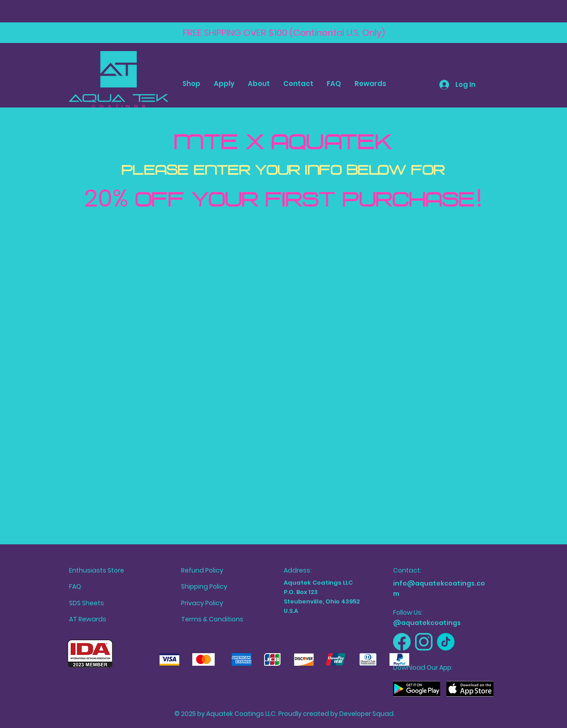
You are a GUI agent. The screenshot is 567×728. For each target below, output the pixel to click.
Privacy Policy (202, 603)
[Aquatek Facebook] (402, 642)
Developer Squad (366, 714)
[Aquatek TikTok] (446, 642)
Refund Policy (202, 570)
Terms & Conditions (212, 619)
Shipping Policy (204, 586)
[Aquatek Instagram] (424, 642)
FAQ (75, 586)
